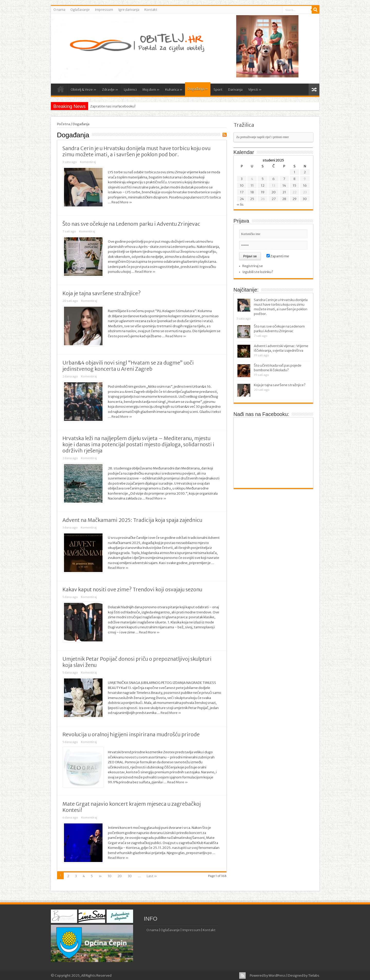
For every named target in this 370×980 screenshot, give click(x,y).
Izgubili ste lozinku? (258, 272)
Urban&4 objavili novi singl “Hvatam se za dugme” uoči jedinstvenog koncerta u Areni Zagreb (128, 366)
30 (130, 876)
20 (120, 876)
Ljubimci (130, 90)
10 (110, 876)
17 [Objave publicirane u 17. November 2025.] (242, 192)
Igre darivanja (129, 10)
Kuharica (174, 90)
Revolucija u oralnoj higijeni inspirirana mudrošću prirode (131, 734)
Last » (152, 876)
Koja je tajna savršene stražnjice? (101, 293)
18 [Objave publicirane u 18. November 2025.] (252, 192)
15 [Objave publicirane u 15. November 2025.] (294, 185)
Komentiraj (88, 162)
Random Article (314, 90)
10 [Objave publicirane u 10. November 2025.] (242, 185)
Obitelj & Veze (84, 90)
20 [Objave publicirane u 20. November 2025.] (274, 192)
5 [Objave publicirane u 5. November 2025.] (263, 179)
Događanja (198, 89)
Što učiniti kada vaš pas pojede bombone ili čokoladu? (278, 368)
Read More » (122, 202)
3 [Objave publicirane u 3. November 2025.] (242, 179)
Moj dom (151, 90)
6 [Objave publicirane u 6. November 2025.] (274, 179)
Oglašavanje (80, 10)
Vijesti (255, 90)
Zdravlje (110, 90)
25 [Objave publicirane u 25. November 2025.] (252, 199)
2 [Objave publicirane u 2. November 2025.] (305, 172)
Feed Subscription (225, 135)
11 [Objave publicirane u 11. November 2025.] (252, 185)
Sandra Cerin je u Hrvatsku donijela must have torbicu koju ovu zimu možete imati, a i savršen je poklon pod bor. (136, 151)
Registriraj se (253, 266)
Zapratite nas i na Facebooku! (113, 106)
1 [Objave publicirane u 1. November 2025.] (294, 172)
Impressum (104, 10)
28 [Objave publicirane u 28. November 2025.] (284, 199)
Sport (218, 90)
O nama (59, 10)
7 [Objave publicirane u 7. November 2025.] (284, 179)
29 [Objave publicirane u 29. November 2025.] (294, 199)
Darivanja (235, 90)
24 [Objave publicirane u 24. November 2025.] (242, 199)
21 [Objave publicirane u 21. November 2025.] (284, 192)
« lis (240, 205)
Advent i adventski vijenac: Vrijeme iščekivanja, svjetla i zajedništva (281, 348)
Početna (61, 90)
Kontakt (151, 10)
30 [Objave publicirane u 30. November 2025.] (305, 199)
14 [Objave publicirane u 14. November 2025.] (284, 185)
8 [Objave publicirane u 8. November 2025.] (294, 179)
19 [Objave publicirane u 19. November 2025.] (263, 192)
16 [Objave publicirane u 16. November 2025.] (305, 185)
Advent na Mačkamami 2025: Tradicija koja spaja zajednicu (132, 520)
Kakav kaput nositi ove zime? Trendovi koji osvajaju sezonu (132, 589)
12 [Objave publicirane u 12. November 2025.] (263, 185)
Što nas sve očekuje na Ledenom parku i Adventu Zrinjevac (131, 224)
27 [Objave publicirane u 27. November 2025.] (274, 199)
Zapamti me (278, 256)
